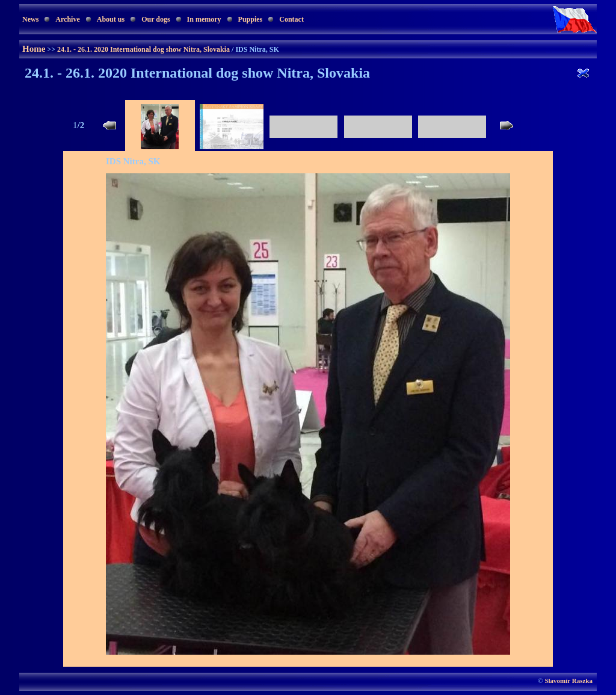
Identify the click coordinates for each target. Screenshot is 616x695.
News (30, 19)
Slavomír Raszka (568, 681)
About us (111, 19)
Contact (291, 19)
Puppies (251, 19)
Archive (67, 19)
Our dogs (156, 19)
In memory (204, 19)
